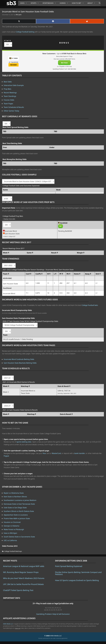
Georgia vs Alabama (11, 526)
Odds (24, 3)
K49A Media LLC (8, 624)
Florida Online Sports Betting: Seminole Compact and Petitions (78, 573)
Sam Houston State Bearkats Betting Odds (20, 363)
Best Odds (8, 82)
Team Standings (10, 96)
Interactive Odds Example (14, 85)
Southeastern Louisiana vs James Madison (20, 500)
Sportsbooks (50, 3)
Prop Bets (8, 89)
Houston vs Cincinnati (12, 522)
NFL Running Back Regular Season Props (21, 572)
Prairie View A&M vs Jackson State (17, 518)
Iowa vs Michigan (10, 533)
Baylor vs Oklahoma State (14, 493)
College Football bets (90, 305)
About (92, 3)
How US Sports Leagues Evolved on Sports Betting (77, 580)
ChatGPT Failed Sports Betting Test (18, 590)
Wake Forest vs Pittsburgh (14, 529)
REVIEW (14, 65)
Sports (36, 3)
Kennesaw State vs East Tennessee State (19, 504)
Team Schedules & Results (14, 107)
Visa (44, 453)
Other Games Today (11, 111)
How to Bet (79, 3)
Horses (65, 3)
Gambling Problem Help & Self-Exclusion (53, 614)
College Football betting (25, 32)
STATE (8, 41)
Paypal (6, 456)
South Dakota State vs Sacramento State (19, 537)
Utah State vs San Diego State (15, 508)
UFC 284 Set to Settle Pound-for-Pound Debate (23, 584)
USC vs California (10, 540)
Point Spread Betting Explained (69, 566)
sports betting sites (24, 442)
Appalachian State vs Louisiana (16, 515)
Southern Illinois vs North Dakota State (19, 511)
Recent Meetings (10, 93)
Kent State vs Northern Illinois (15, 497)
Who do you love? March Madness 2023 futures (24, 578)
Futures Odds (9, 100)
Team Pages (8, 104)
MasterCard (56, 453)
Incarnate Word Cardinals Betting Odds (19, 359)
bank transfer (80, 453)
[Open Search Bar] (99, 3)
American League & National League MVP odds (24, 566)
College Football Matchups (13, 551)
